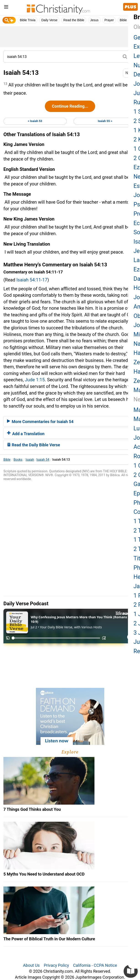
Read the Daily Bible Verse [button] (34, 445)
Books (18, 460)
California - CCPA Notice (95, 965)
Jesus (94, 20)
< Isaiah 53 (35, 121)
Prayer (109, 20)
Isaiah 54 (43, 460)
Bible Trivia (28, 20)
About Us (31, 965)
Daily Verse (49, 20)
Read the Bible (74, 20)
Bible (7, 460)
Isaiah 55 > (105, 121)
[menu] (6, 8)
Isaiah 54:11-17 (32, 280)
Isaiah (30, 460)
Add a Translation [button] (26, 434)
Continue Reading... (70, 106)
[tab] (70, 421)
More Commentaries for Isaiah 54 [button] (40, 422)
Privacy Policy (56, 965)
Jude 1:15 (35, 380)
